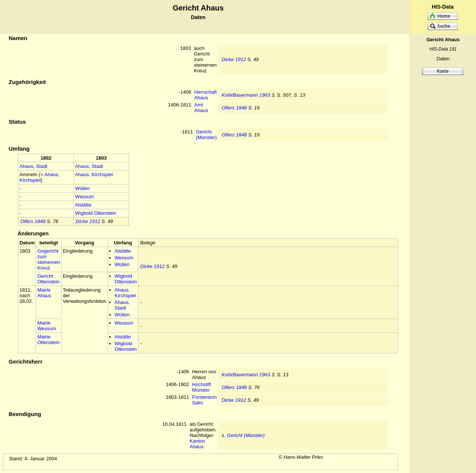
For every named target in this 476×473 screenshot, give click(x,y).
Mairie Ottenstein (48, 340)
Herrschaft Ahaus (206, 95)
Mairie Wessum (47, 326)
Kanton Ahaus (197, 444)
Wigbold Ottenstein (96, 213)
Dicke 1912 (234, 59)
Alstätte (83, 205)
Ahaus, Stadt (33, 166)
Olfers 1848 (234, 108)
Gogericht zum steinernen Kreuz (49, 259)
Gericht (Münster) (206, 135)
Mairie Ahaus (44, 293)
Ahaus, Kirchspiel (40, 177)
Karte (443, 71)
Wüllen (83, 188)
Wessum (84, 197)
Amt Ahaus (201, 108)
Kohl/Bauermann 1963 (246, 95)
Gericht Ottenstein (48, 279)
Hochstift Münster (202, 387)
